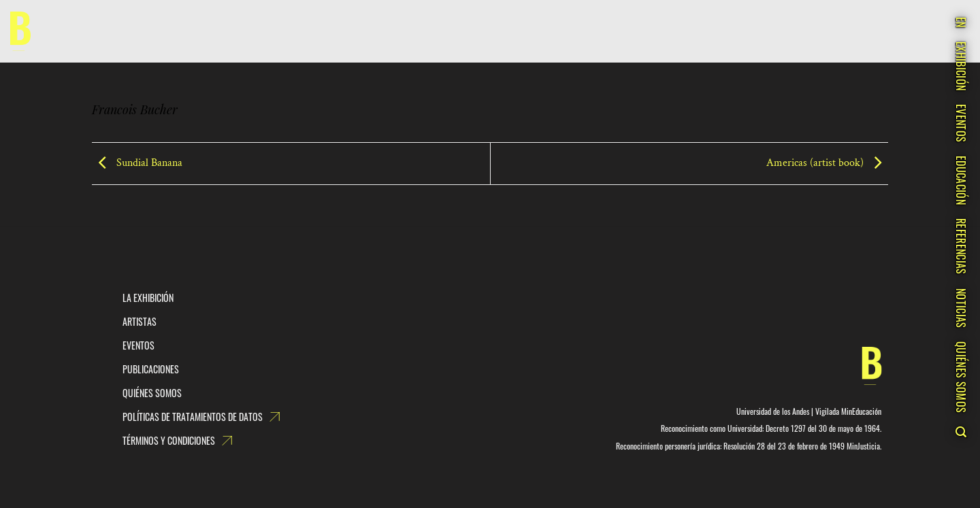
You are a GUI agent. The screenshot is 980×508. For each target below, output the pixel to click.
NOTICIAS (961, 308)
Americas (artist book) (827, 163)
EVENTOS (961, 123)
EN (961, 22)
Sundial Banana (137, 163)
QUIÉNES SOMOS (961, 377)
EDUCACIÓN (961, 180)
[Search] (961, 432)
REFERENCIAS (961, 247)
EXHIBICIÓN (961, 66)
